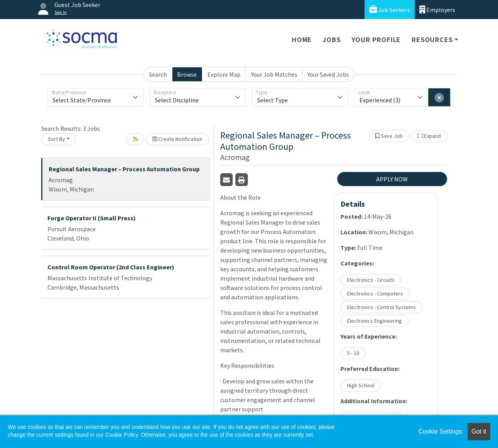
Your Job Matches (274, 74)
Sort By (56, 139)
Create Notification (177, 139)
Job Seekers (390, 10)
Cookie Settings (440, 431)
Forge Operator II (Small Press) (92, 218)
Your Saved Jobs (328, 74)
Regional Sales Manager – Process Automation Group (124, 169)
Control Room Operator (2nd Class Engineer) (111, 267)
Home (302, 40)
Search (158, 74)
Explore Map (224, 74)
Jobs (331, 40)
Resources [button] (432, 40)
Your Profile (376, 40)
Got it (479, 431)
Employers (437, 10)
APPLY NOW (392, 179)
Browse (187, 74)
